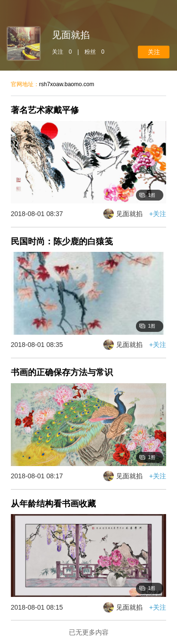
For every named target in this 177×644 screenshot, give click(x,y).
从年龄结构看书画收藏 (53, 504)
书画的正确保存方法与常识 (62, 372)
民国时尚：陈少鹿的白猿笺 (62, 241)
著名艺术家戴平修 (45, 110)
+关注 (154, 52)
